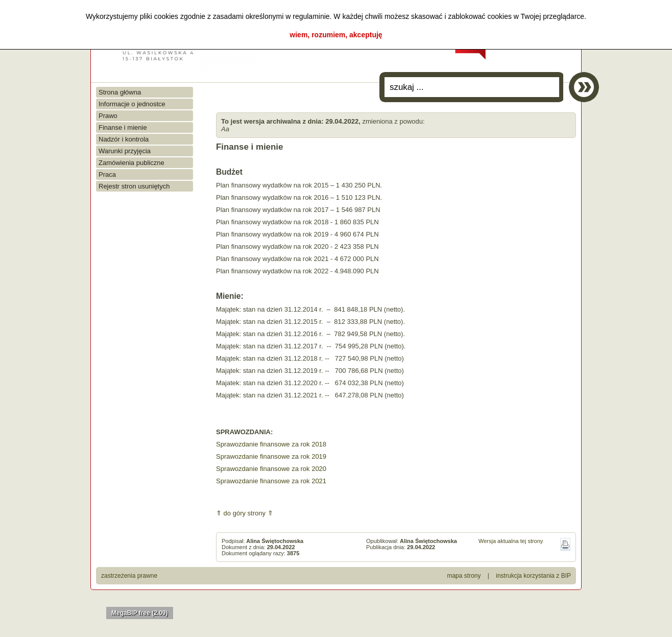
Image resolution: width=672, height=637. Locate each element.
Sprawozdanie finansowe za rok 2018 (271, 444)
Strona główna (120, 92)
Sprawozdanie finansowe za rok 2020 (271, 469)
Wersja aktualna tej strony (511, 541)
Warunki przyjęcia (125, 151)
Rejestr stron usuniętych (134, 186)
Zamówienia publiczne (131, 163)
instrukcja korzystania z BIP (533, 576)
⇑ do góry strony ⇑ (245, 513)
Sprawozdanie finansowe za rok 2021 (271, 481)
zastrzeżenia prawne (129, 576)
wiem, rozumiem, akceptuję (336, 35)
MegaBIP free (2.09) (140, 613)
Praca (107, 174)
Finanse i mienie (123, 127)
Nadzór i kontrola (124, 139)
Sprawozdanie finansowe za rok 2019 (271, 456)
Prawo (108, 116)
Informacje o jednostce (132, 104)
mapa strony (464, 576)
